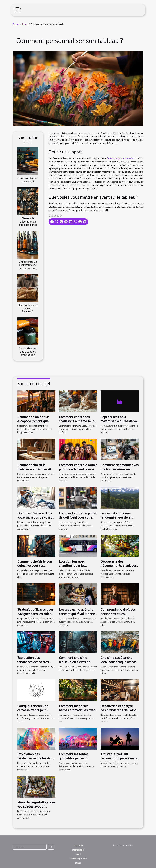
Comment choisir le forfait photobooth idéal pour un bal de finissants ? (78, 469)
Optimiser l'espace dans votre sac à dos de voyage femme (36, 517)
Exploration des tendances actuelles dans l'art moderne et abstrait (36, 758)
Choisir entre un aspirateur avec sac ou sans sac (28, 265)
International (78, 850)
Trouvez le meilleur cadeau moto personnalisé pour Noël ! (120, 758)
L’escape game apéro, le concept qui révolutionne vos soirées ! (77, 613)
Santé (78, 854)
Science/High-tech (78, 858)
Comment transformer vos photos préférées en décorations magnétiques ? (120, 471)
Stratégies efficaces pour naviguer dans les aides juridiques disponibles (35, 613)
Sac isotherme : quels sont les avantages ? (28, 351)
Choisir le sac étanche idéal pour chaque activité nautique (119, 662)
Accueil (16, 24)
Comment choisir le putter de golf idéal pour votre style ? (78, 517)
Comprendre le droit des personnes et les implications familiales (118, 613)
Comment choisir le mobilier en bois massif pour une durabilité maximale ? (34, 471)
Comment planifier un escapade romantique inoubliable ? (33, 421)
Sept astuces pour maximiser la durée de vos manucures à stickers (119, 421)
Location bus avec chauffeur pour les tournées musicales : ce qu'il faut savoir (76, 567)
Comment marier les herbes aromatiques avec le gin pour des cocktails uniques (77, 712)
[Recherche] (30, 847)
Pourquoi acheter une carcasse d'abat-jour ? (33, 708)
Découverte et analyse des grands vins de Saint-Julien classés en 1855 (119, 710)
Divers (25, 24)
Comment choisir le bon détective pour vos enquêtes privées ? (35, 565)
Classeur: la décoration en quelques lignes (28, 221)
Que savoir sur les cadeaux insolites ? (28, 308)
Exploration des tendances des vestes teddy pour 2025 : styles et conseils (36, 664)
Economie (78, 845)
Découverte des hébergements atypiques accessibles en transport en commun (119, 567)
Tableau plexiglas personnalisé (120, 158)
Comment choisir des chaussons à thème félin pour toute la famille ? (77, 421)
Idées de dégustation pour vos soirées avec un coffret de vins (36, 806)
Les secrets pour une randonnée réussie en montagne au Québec (116, 517)
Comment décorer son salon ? (28, 180)
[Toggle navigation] (17, 10)
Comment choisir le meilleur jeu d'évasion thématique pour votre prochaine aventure (75, 664)
